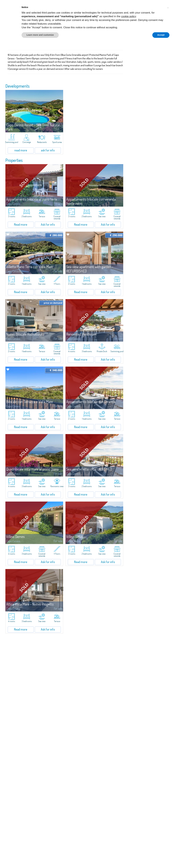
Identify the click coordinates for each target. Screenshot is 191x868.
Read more (21, 224)
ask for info (48, 150)
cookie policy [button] (128, 16)
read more (21, 150)
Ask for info (48, 224)
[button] (168, 7)
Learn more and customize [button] (40, 35)
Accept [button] (161, 35)
